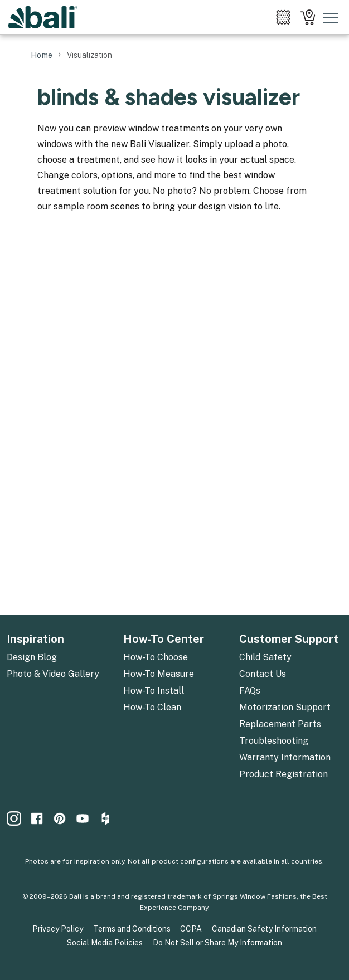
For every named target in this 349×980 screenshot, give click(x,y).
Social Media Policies (105, 943)
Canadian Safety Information (264, 929)
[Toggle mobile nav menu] (331, 17)
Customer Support (289, 639)
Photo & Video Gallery (53, 674)
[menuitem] (283, 17)
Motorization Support (285, 707)
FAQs (250, 691)
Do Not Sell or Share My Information (217, 943)
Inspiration (35, 639)
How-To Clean (152, 707)
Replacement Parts (280, 724)
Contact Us (263, 674)
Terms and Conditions (132, 929)
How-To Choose (156, 657)
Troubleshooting (274, 741)
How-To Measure (159, 674)
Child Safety (265, 657)
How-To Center (164, 639)
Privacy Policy (58, 929)
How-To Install (154, 691)
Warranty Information (285, 757)
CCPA (191, 929)
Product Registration (283, 774)
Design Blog (32, 657)
